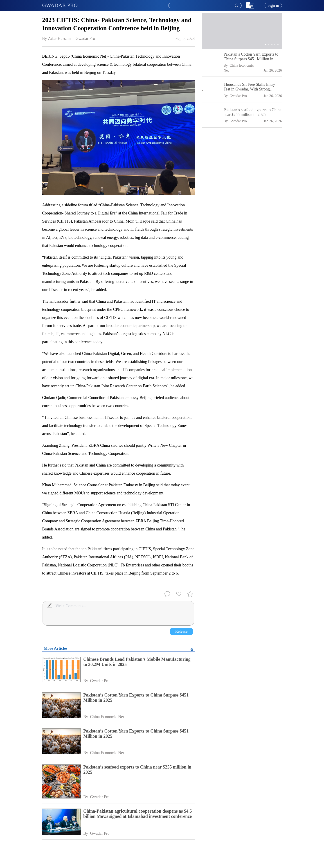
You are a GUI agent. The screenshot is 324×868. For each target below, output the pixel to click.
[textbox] (205, 6)
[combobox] (205, 6)
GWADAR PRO (60, 5)
